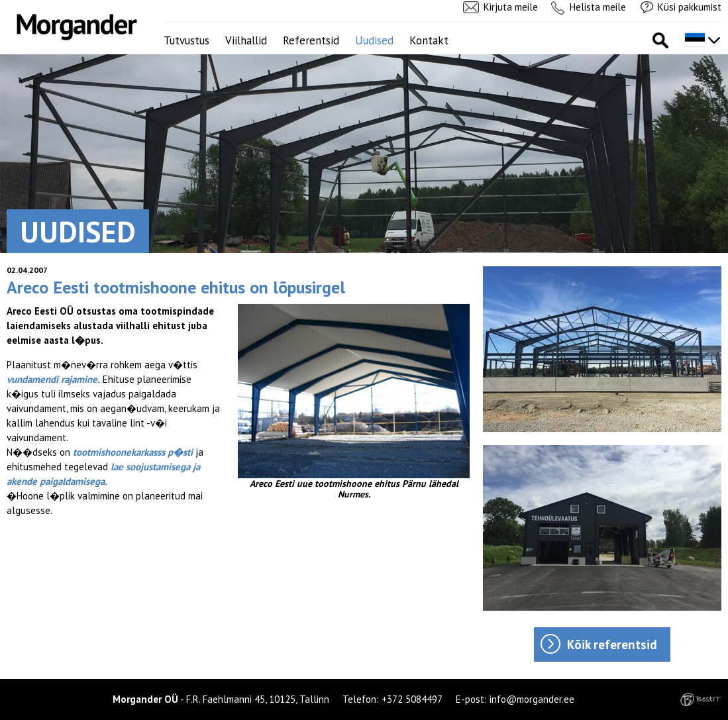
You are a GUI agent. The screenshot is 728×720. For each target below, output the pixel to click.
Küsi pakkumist (690, 7)
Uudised (374, 40)
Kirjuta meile (511, 7)
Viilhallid (246, 40)
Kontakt (429, 40)
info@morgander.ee (532, 699)
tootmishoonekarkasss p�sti (133, 452)
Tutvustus (186, 40)
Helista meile (598, 7)
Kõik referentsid (612, 644)
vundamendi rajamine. (53, 379)
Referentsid (311, 40)
